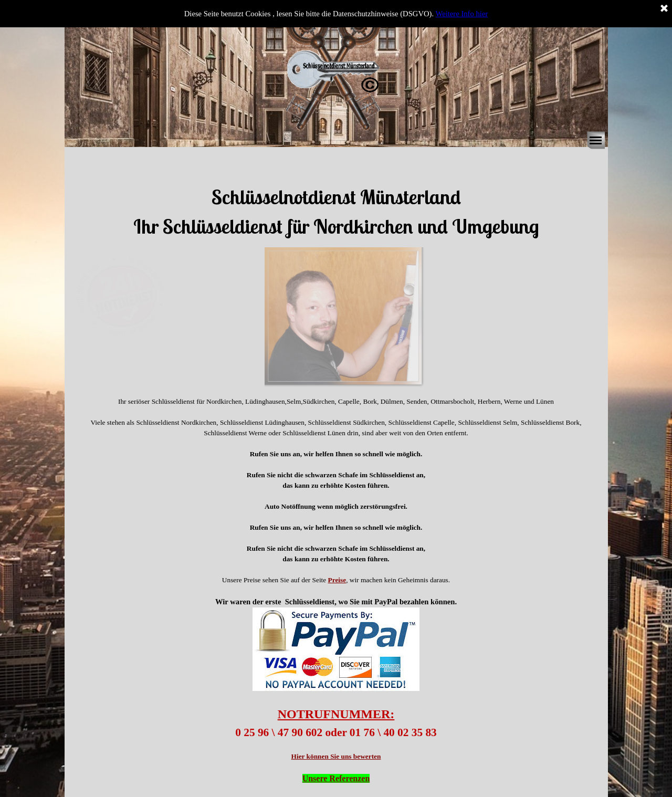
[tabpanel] (336, 197)
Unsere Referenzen (336, 778)
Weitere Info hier (462, 14)
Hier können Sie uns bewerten (336, 756)
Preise (337, 580)
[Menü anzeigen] (596, 140)
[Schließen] (664, 9)
